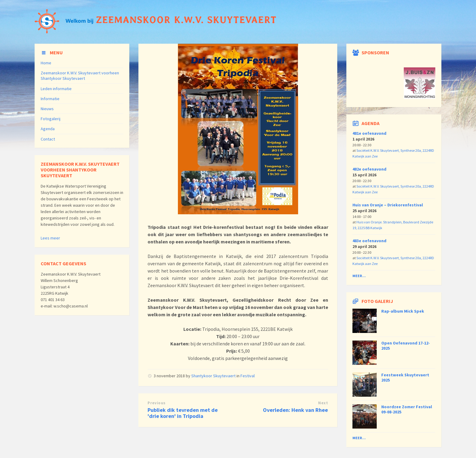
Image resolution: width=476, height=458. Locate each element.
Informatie (50, 99)
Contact (48, 139)
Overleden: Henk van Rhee (295, 410)
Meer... (359, 276)
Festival (248, 376)
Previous (156, 403)
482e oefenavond (369, 169)
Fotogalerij (51, 119)
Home (46, 63)
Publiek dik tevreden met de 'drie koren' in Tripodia (183, 413)
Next (323, 403)
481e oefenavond (369, 133)
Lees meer (50, 238)
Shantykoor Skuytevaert (213, 376)
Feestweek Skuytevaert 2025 (405, 377)
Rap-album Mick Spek (403, 311)
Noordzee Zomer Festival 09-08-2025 (407, 409)
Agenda (48, 129)
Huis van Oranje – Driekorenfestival (388, 205)
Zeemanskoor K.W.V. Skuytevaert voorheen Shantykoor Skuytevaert (80, 76)
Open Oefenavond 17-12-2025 (406, 346)
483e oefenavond (369, 241)
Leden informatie (56, 89)
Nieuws (47, 109)
